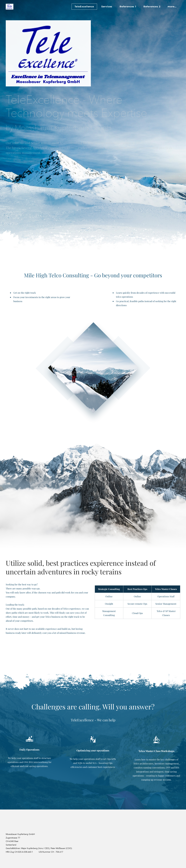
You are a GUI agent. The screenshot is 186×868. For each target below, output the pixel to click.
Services (107, 7)
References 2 (152, 7)
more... (172, 7)
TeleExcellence (84, 7)
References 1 (128, 7)
